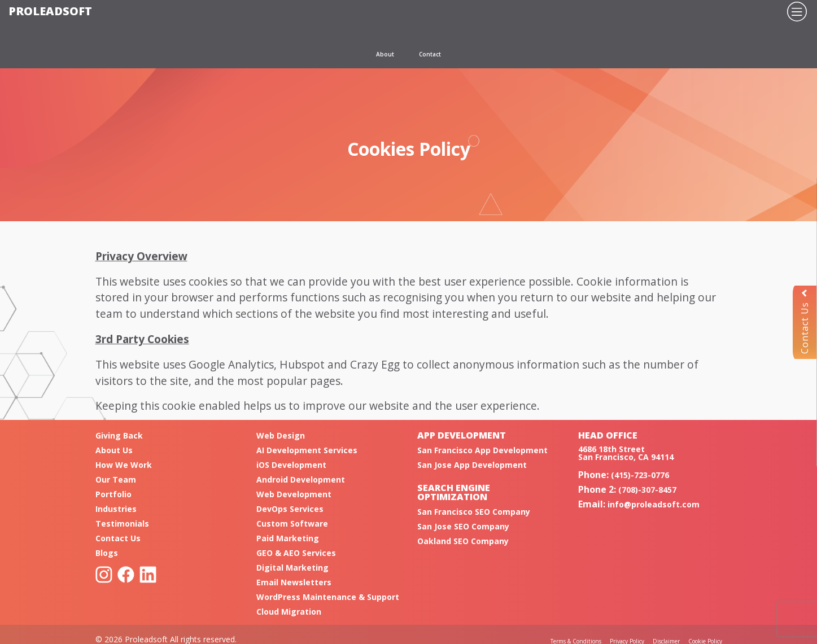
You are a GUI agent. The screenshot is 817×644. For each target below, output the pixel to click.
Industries (116, 509)
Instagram (104, 575)
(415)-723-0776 (640, 475)
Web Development (294, 494)
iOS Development (291, 465)
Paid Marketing (288, 538)
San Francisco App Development (482, 450)
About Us (114, 450)
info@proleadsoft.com (654, 504)
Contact (430, 54)
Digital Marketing (292, 568)
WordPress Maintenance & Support (328, 597)
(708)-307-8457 (647, 490)
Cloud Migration (289, 612)
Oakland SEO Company (463, 541)
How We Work (124, 465)
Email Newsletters (294, 582)
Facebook (126, 575)
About (385, 54)
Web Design (281, 435)
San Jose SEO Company (463, 526)
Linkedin (148, 575)
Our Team (116, 479)
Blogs (107, 553)
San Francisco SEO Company (474, 512)
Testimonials (122, 523)
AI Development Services (307, 450)
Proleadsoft (50, 11)
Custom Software (292, 523)
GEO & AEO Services (296, 553)
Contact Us (805, 322)
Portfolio (113, 494)
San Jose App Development (472, 465)
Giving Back (119, 435)
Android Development (301, 479)
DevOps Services (290, 509)
